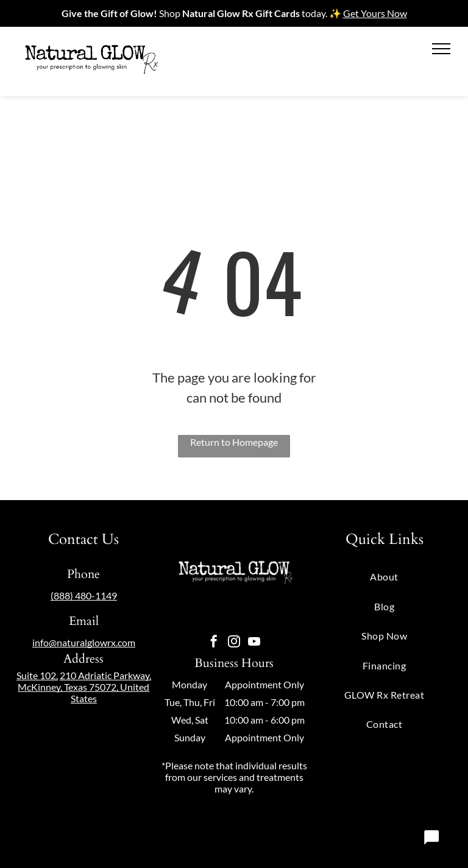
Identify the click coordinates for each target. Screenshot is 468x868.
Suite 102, (37, 675)
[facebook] (214, 643)
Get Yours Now (375, 13)
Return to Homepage (234, 442)
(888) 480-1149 (84, 595)
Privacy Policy (279, 834)
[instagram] (234, 643)
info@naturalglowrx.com (84, 642)
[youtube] (254, 643)
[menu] (441, 49)
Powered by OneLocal (203, 834)
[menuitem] (384, 576)
